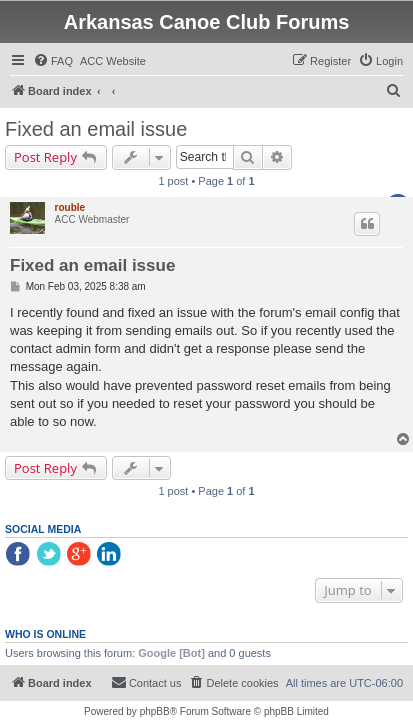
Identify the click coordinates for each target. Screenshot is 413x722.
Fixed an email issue (96, 129)
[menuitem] (53, 61)
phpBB (155, 711)
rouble (70, 207)
